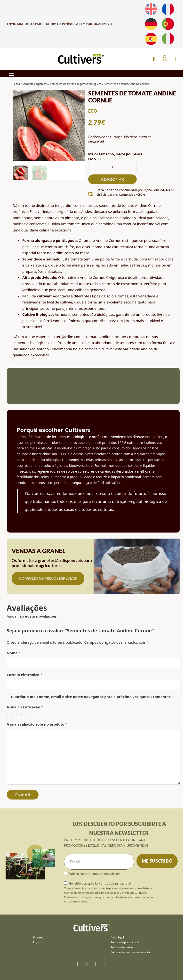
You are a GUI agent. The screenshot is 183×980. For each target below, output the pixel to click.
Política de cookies (122, 947)
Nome (14, 653)
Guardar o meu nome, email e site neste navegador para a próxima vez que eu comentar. (91, 697)
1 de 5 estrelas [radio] (9, 715)
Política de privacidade (125, 942)
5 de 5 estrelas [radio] (27, 715)
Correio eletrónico (25, 675)
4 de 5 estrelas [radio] (22, 715)
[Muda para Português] (168, 24)
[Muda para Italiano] (168, 39)
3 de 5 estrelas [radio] (18, 715)
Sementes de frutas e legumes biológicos (76, 84)
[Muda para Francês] (168, 9)
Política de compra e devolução (130, 952)
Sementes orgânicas (35, 84)
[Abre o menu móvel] (12, 74)
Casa (17, 84)
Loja (36, 942)
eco (93, 111)
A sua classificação (25, 707)
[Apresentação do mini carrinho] (175, 59)
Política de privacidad (115, 883)
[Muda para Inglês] (151, 9)
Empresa (39, 937)
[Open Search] (154, 59)
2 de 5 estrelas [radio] (13, 715)
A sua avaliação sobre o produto (37, 724)
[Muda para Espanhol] (151, 39)
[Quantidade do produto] (112, 167)
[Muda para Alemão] (151, 24)
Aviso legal (117, 937)
